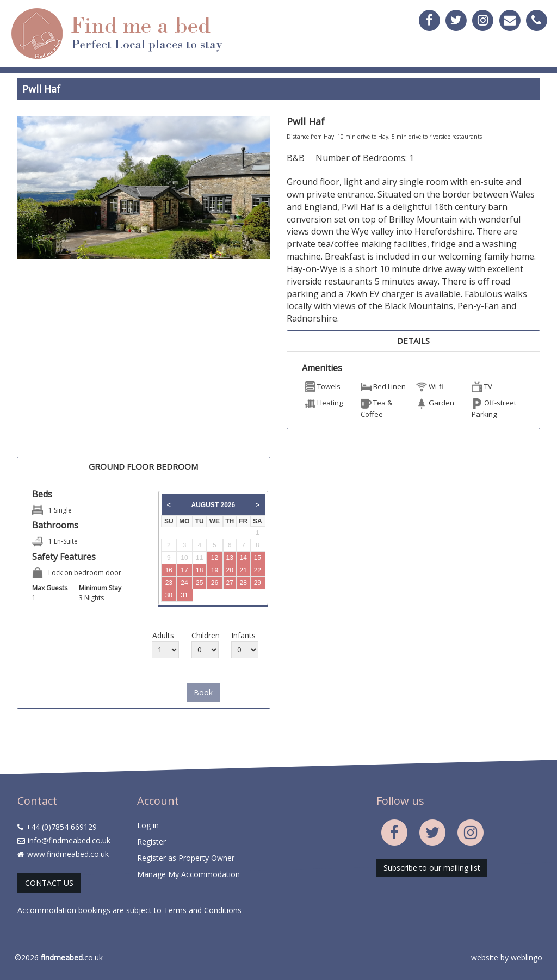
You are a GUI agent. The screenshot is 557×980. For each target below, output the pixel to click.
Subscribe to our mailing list (432, 868)
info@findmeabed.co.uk (69, 840)
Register (151, 842)
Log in (148, 825)
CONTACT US (49, 883)
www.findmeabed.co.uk (68, 854)
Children (203, 635)
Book (203, 692)
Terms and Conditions (203, 910)
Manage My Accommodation (188, 874)
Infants (243, 635)
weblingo (527, 957)
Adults (163, 635)
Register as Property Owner (186, 858)
